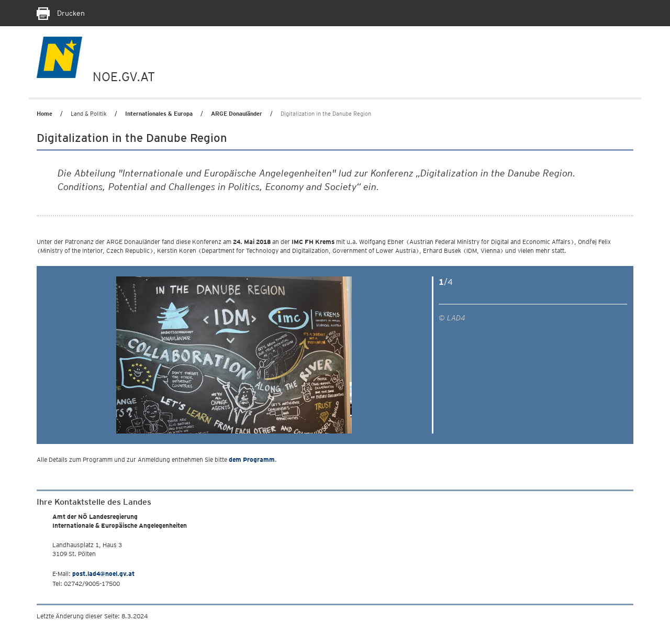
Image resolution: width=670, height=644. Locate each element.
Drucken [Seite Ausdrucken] (61, 13)
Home (44, 114)
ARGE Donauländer (237, 114)
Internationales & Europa (159, 114)
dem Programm (252, 459)
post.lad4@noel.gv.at (103, 574)
